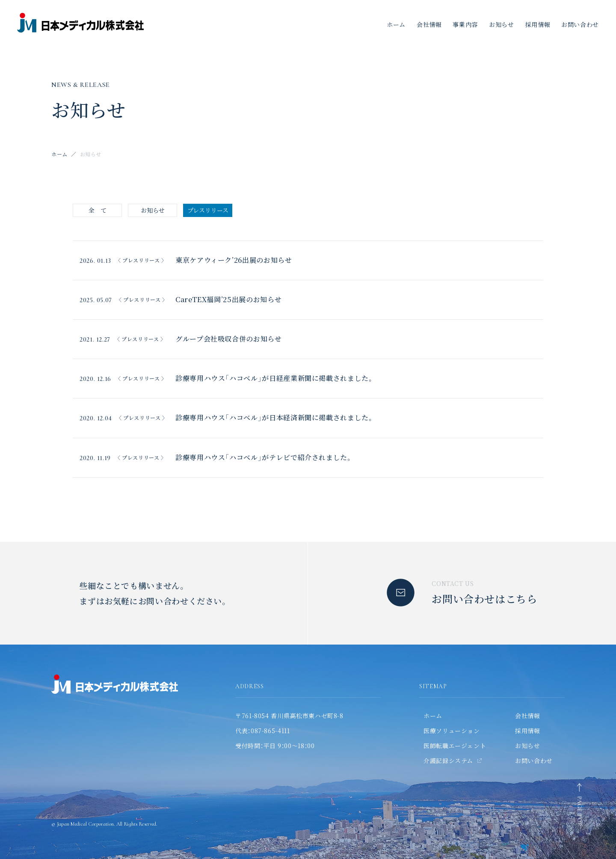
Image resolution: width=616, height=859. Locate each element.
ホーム (396, 24)
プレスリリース (208, 210)
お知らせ (502, 24)
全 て (98, 210)
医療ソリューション (452, 731)
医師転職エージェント (455, 746)
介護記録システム (448, 761)
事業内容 (465, 24)
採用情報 (538, 24)
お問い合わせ (534, 761)
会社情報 (429, 24)
